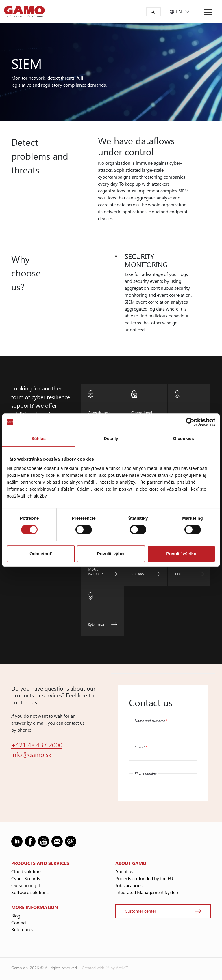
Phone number (146, 773)
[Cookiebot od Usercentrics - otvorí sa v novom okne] (190, 422)
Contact (19, 922)
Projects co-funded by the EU (144, 878)
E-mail (141, 747)
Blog (16, 916)
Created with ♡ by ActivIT (105, 968)
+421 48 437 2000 (37, 745)
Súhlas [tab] (38, 438)
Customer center (140, 911)
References (22, 929)
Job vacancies (129, 885)
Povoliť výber (111, 554)
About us (124, 871)
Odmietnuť (41, 554)
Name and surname (151, 721)
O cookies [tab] (183, 438)
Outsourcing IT (26, 885)
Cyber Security (26, 878)
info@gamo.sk (31, 754)
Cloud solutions (27, 871)
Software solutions (30, 892)
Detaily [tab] (111, 438)
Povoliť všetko (181, 554)
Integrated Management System (147, 892)
